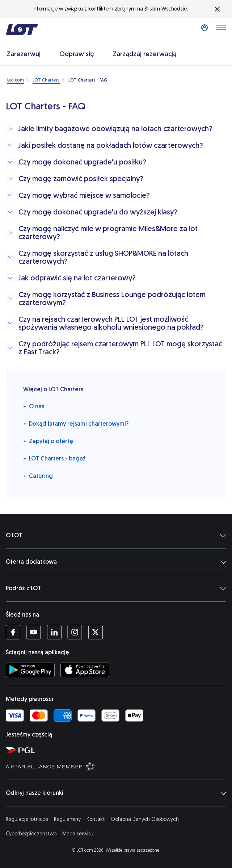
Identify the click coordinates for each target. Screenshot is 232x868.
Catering (38, 475)
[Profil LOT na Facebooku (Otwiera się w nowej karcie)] (13, 632)
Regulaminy (67, 819)
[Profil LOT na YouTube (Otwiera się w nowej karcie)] (33, 632)
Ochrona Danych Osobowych (145, 819)
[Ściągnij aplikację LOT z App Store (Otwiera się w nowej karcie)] (85, 670)
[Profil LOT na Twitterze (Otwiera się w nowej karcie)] (95, 632)
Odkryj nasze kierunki (116, 793)
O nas (34, 406)
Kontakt (96, 819)
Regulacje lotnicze (27, 819)
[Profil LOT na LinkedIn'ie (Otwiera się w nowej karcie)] (54, 632)
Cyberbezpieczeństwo (31, 834)
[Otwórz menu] (221, 30)
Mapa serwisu (78, 834)
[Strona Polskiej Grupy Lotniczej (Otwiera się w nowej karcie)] (117, 750)
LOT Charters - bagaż (54, 458)
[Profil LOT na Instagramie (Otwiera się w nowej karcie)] (75, 632)
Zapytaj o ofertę (48, 441)
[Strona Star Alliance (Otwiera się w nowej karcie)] (117, 766)
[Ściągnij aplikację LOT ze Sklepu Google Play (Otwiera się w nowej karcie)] (30, 670)
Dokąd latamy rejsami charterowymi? (76, 423)
